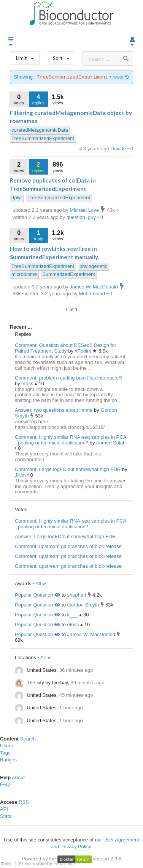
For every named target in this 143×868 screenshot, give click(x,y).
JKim (21, 475)
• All (40, 584)
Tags (5, 753)
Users (6, 746)
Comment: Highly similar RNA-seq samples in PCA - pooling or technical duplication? (71, 440)
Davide (119, 149)
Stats (6, 816)
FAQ (5, 784)
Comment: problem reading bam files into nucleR (68, 378)
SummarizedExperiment (69, 274)
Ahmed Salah (111, 443)
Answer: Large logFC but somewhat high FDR (65, 536)
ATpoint (83, 351)
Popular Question (37, 595)
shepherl (76, 595)
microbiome (24, 274)
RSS (24, 802)
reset (121, 77)
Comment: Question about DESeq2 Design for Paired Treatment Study (66, 348)
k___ (72, 615)
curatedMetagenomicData (40, 130)
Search (28, 739)
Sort (61, 56)
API (4, 809)
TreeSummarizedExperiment (43, 138)
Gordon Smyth (83, 605)
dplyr (17, 198)
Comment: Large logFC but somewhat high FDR (68, 469)
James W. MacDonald (91, 634)
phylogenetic (93, 266)
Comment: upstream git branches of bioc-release (68, 546)
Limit (25, 56)
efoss (28, 384)
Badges (8, 760)
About (18, 777)
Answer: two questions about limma (54, 410)
